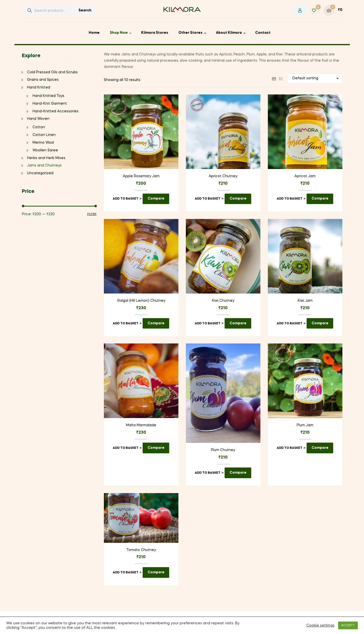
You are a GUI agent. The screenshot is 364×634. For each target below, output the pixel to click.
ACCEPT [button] (348, 625)
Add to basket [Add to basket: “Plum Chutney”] (208, 473)
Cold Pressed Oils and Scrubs (52, 72)
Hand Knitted (39, 87)
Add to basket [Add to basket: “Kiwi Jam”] (290, 324)
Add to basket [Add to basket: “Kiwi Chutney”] (208, 324)
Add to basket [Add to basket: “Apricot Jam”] (290, 199)
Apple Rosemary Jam (141, 176)
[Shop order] (315, 78)
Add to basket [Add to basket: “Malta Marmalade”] (126, 448)
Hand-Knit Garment (50, 104)
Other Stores (190, 33)
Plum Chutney (223, 450)
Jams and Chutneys (44, 166)
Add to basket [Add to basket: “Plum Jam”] (290, 448)
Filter (92, 214)
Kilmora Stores (155, 33)
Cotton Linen (44, 135)
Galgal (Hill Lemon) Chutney (141, 301)
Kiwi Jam (305, 301)
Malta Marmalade (141, 425)
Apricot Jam (305, 176)
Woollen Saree (45, 150)
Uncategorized (40, 173)
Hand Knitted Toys (48, 96)
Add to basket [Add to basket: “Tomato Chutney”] (126, 573)
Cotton (39, 127)
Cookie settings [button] (320, 626)
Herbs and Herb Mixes (46, 158)
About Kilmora (229, 33)
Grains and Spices (43, 80)
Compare (156, 199)
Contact (263, 33)
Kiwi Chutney (223, 301)
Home (94, 33)
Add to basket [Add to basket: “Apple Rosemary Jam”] (126, 199)
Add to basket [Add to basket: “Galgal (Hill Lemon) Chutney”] (126, 324)
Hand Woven (38, 119)
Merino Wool (43, 143)
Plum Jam (305, 425)
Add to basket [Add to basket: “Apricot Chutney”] (208, 199)
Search (85, 10)
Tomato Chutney (141, 550)
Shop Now (119, 33)
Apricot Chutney (223, 176)
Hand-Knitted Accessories (56, 111)
